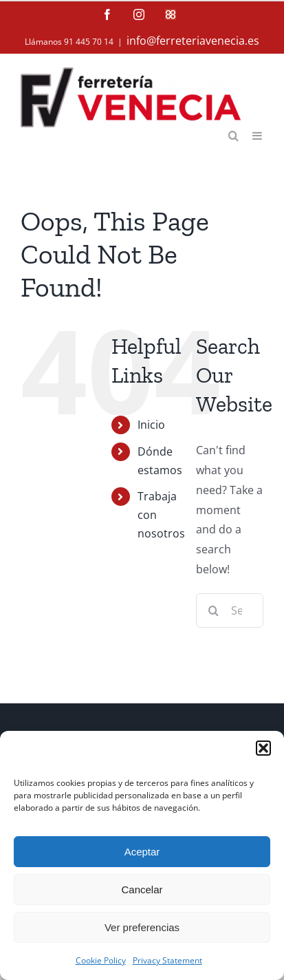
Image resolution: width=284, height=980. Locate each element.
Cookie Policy (101, 960)
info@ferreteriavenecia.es (193, 41)
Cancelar (142, 890)
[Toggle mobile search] (233, 135)
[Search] (213, 610)
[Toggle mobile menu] (258, 135)
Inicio (151, 425)
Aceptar (142, 852)
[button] (263, 748)
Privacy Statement (167, 960)
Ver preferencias (142, 927)
